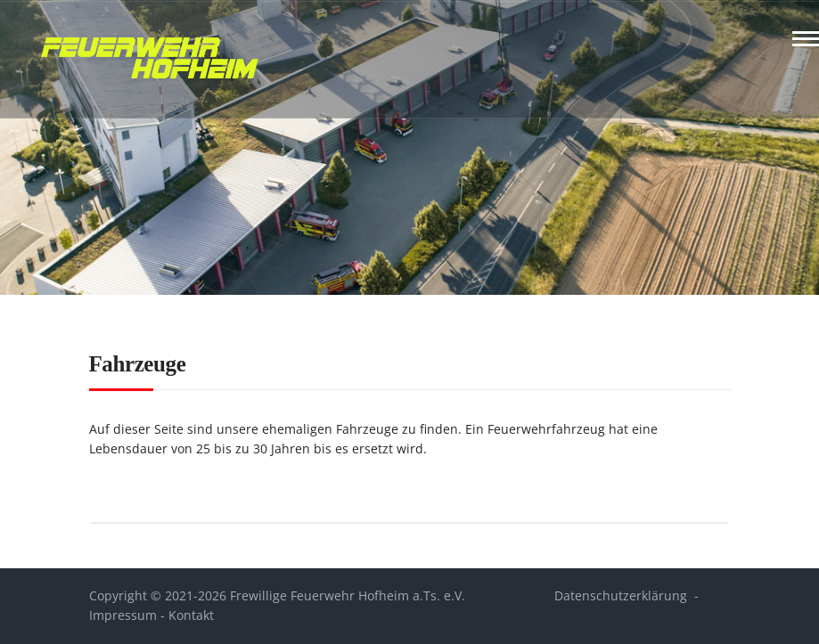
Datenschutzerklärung (621, 595)
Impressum (123, 615)
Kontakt (191, 615)
